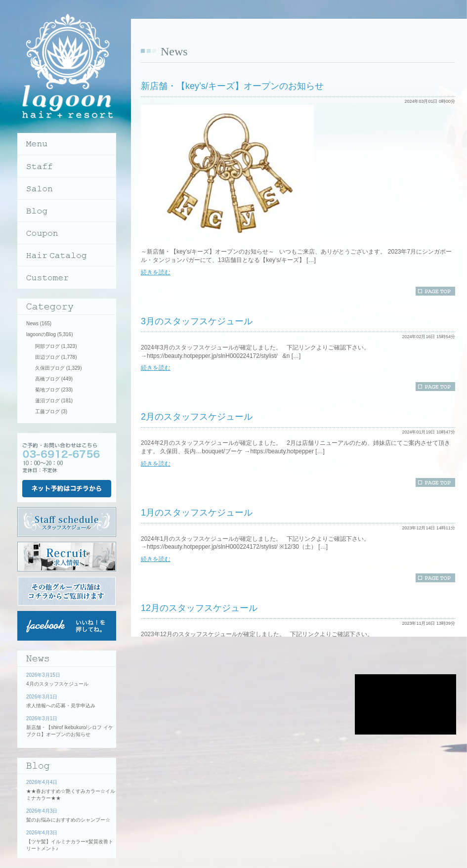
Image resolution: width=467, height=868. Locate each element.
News (32, 324)
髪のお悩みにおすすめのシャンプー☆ (68, 820)
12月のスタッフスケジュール (199, 608)
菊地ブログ (47, 390)
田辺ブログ (47, 357)
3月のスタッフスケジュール (197, 321)
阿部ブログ (47, 346)
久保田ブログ (50, 368)
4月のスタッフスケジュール (57, 684)
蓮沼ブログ (47, 401)
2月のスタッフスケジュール (197, 417)
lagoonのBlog (41, 334)
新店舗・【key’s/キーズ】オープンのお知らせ (232, 86)
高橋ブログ (47, 379)
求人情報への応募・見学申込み (61, 706)
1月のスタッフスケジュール (197, 513)
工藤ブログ (47, 412)
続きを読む (156, 272)
